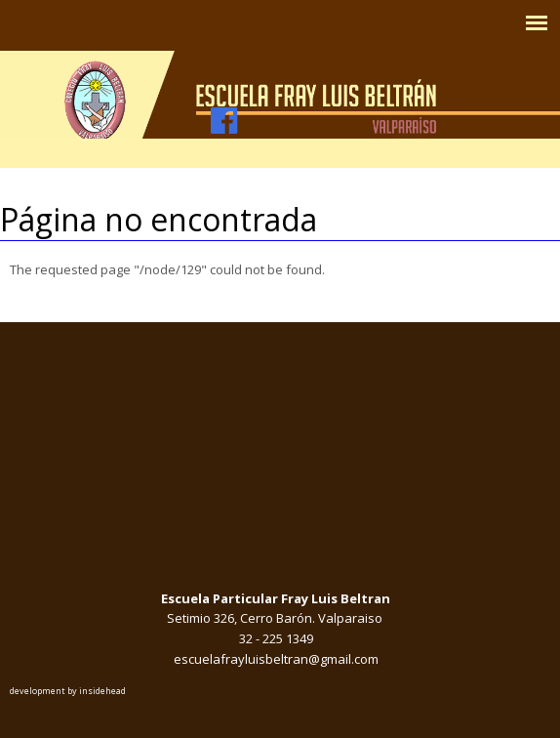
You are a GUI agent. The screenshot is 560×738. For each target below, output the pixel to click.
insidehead (102, 691)
